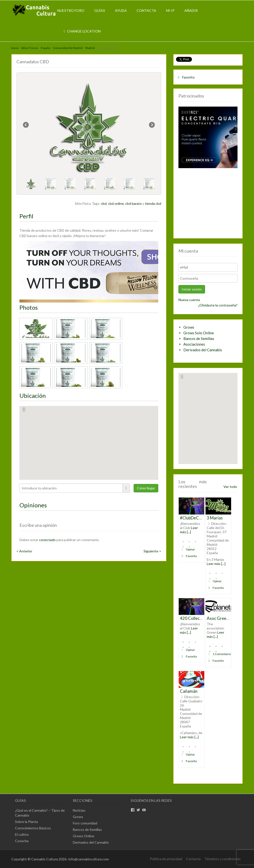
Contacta (146, 10)
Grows (189, 327)
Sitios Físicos (30, 48)
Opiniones (33, 505)
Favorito (186, 77)
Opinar (188, 549)
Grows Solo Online (199, 333)
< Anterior (24, 551)
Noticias (79, 810)
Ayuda (121, 10)
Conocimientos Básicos (33, 828)
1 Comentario (219, 654)
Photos (29, 307)
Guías (100, 10)
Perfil (26, 216)
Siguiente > (152, 551)
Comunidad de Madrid (68, 48)
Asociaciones (194, 344)
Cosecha (22, 841)
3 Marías (215, 518)
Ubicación (33, 395)
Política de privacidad (166, 859)
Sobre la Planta (26, 822)
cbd (104, 203)
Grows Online (84, 836)
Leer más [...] (189, 530)
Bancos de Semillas (199, 338)
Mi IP (170, 10)
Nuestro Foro (71, 10)
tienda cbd (153, 203)
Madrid (90, 48)
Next (152, 126)
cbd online (116, 203)
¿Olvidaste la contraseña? (218, 305)
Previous (26, 126)
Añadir (191, 10)
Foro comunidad (85, 823)
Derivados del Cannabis (203, 350)
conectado (47, 540)
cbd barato (134, 203)
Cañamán (189, 691)
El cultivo (22, 834)
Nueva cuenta (189, 300)
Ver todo (230, 487)
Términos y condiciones (223, 859)
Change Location (82, 31)
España (46, 48)
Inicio (15, 48)
